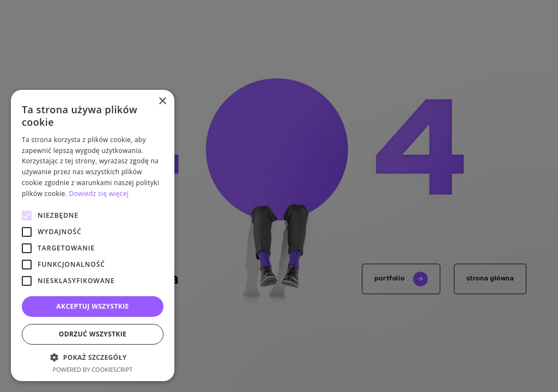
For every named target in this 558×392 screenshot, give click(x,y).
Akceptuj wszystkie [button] (92, 306)
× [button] (162, 102)
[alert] (279, 196)
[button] (93, 357)
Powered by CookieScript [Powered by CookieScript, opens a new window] (93, 369)
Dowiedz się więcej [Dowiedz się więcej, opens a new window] (99, 194)
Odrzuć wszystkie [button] (93, 334)
